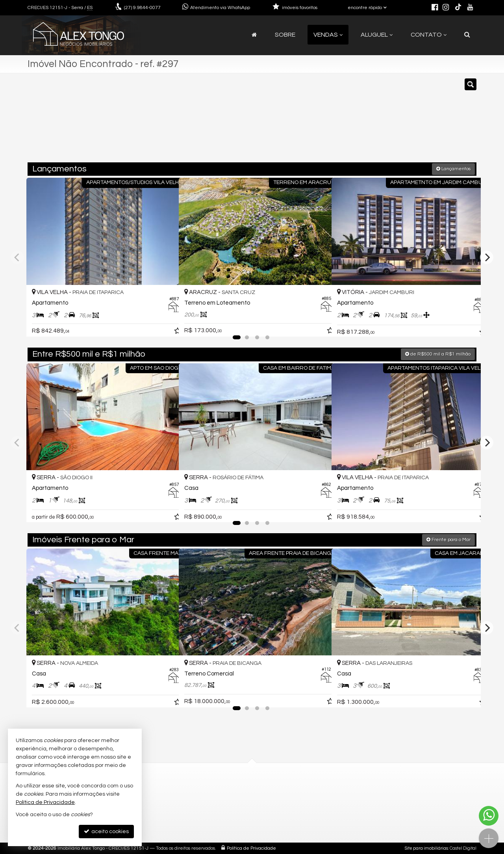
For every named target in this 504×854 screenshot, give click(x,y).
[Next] (487, 257)
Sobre (285, 35)
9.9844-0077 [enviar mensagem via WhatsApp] (142, 8)
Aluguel (377, 35)
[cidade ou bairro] (324, 121)
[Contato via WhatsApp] (489, 816)
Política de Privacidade (251, 848)
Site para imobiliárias (426, 848)
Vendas (328, 35)
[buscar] (384, 121)
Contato (429, 35)
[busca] (467, 35)
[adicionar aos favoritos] (164, 322)
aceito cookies (106, 831)
